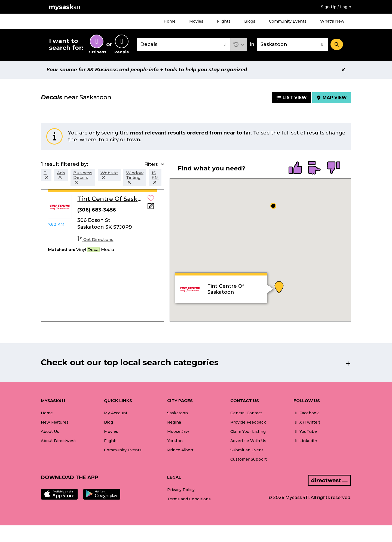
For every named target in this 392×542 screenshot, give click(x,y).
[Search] (337, 44)
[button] (239, 45)
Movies (196, 21)
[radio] (295, 168)
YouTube (305, 431)
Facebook (306, 413)
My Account (116, 413)
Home (170, 21)
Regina (174, 422)
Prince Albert (180, 450)
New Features (55, 422)
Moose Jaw (178, 431)
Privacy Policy (181, 490)
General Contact (246, 413)
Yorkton (175, 441)
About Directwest (58, 441)
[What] (183, 45)
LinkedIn (305, 441)
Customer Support (249, 459)
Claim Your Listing (248, 431)
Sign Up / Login (336, 7)
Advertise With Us (248, 441)
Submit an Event (247, 450)
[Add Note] (151, 208)
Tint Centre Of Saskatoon (226, 289)
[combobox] (183, 45)
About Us (50, 431)
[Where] (292, 45)
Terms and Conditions (189, 499)
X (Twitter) (307, 422)
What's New (332, 21)
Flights (224, 21)
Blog (108, 422)
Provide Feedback (248, 422)
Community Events (288, 21)
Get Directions (95, 239)
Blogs (250, 21)
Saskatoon (177, 413)
